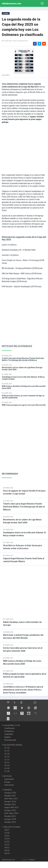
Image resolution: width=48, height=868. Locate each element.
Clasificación (9, 728)
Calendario (9, 734)
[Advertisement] (23, 148)
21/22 (7, 844)
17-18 (7, 771)
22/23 (7, 841)
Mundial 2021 (10, 816)
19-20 (7, 765)
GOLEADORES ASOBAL (12, 745)
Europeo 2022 (10, 810)
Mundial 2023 (10, 804)
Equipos (8, 737)
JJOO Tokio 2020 (11, 813)
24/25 (7, 836)
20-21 (7, 762)
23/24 (7, 839)
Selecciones (9, 785)
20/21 (7, 847)
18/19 (7, 853)
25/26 (7, 833)
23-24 (7, 754)
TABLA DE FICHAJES (11, 827)
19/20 (7, 850)
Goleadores (9, 731)
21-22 (7, 759)
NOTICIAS (7, 776)
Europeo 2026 (10, 793)
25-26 (7, 748)
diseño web (26, 860)
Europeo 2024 (10, 801)
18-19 (7, 768)
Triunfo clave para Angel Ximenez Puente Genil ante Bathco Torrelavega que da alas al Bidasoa (23, 359)
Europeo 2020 (10, 819)
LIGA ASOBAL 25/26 (11, 725)
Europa (7, 782)
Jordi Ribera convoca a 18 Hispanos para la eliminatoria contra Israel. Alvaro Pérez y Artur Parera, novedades (23, 690)
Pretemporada (10, 740)
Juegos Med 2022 (12, 807)
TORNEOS (7, 790)
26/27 (7, 830)
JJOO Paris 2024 (11, 799)
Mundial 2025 (10, 796)
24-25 (7, 751)
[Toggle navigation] (42, 3)
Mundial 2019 (10, 822)
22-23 (7, 756)
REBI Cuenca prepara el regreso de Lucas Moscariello (24, 405)
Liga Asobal (9, 779)
